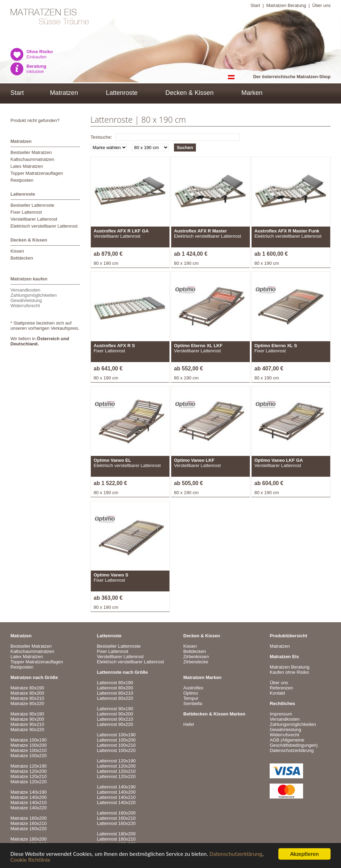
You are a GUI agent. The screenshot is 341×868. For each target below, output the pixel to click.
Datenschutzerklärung (236, 855)
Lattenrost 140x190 (116, 787)
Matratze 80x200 (27, 693)
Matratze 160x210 (29, 823)
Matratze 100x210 (29, 750)
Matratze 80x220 (27, 703)
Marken (252, 93)
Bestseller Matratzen (31, 152)
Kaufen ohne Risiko (289, 672)
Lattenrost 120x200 (116, 766)
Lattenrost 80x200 (115, 688)
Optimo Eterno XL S (276, 346)
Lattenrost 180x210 (116, 839)
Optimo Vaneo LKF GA (279, 460)
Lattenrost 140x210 (116, 797)
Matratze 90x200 (27, 719)
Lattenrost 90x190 (115, 709)
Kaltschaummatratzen (32, 159)
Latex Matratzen (27, 166)
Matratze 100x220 (29, 756)
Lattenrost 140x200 (116, 792)
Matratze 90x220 (27, 730)
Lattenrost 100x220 (116, 750)
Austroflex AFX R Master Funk (287, 231)
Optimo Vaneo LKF (194, 460)
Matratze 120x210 (29, 776)
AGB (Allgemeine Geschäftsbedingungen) (294, 743)
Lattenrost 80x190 (115, 683)
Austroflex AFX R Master (200, 231)
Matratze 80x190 (27, 688)
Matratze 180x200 (29, 839)
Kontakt (277, 693)
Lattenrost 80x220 (115, 698)
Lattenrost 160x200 (116, 813)
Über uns (321, 5)
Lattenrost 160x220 (116, 823)
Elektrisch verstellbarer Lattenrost (44, 226)
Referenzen (281, 688)
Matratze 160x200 (29, 818)
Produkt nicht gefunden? (35, 120)
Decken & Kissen (189, 93)
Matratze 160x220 (29, 829)
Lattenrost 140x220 (116, 803)
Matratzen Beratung (286, 5)
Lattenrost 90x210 (115, 719)
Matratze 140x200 (29, 797)
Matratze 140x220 (29, 808)
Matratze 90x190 (27, 714)
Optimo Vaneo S (111, 575)
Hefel (189, 724)
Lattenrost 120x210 (116, 771)
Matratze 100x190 (29, 740)
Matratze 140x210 (29, 803)
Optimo (191, 693)
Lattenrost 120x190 (116, 761)
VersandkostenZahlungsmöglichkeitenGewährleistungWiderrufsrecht (34, 298)
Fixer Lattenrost (26, 212)
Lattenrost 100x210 (116, 745)
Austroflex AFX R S (114, 346)
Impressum (281, 714)
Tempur (191, 698)
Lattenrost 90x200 (115, 714)
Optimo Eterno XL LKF (198, 346)
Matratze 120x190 (29, 766)
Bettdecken (22, 258)
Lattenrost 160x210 (116, 818)
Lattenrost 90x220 (115, 724)
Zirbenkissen (196, 657)
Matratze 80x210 (27, 698)
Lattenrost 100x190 (116, 735)
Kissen (17, 251)
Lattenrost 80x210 (115, 693)
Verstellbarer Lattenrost (34, 219)
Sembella (193, 703)
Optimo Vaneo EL (112, 460)
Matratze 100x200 (29, 745)
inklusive (36, 69)
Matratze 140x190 (29, 792)
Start (255, 5)
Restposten (22, 180)
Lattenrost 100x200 (116, 740)
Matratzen (64, 93)
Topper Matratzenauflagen (37, 173)
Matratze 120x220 (29, 782)
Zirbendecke (196, 662)
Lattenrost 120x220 (116, 776)
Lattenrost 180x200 (116, 834)
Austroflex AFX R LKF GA (121, 231)
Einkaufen (40, 54)
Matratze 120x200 (29, 771)
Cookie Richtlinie (30, 861)
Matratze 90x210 (27, 724)
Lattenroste (122, 93)
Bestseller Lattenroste (32, 205)
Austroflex (193, 688)
